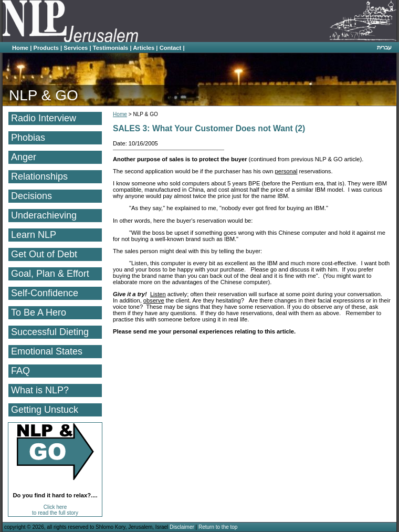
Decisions (31, 196)
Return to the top (218, 527)
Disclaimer (182, 527)
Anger (24, 157)
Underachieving (44, 215)
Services (76, 48)
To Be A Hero (39, 312)
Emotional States (47, 351)
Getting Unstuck (45, 410)
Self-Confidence (45, 293)
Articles (144, 48)
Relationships (39, 176)
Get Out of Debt (44, 254)
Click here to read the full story (55, 510)
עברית (384, 47)
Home (20, 48)
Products (46, 48)
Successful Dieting (50, 332)
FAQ (20, 371)
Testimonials (111, 48)
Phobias (28, 138)
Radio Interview (44, 118)
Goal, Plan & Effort (50, 274)
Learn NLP (34, 235)
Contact (171, 48)
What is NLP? (40, 390)
